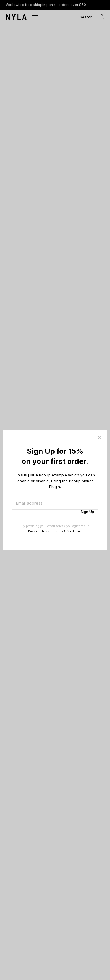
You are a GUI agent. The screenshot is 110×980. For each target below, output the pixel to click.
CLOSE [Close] (100, 437)
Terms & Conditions (68, 531)
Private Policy (38, 531)
